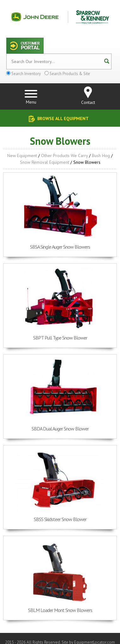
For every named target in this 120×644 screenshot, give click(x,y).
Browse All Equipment (63, 118)
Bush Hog (101, 156)
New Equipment (22, 156)
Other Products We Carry (64, 156)
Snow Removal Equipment (45, 162)
